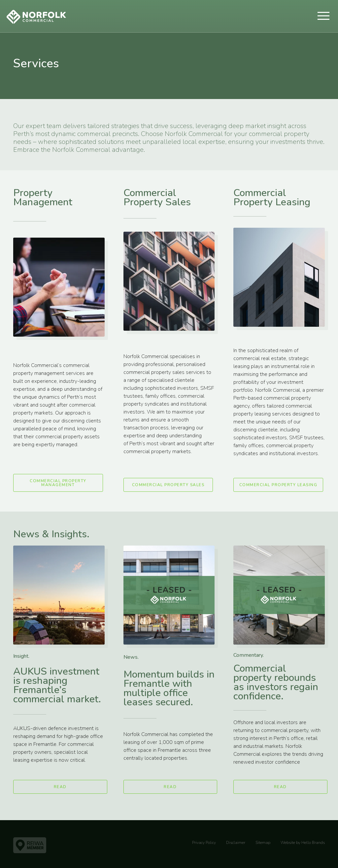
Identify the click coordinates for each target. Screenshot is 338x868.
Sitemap (263, 843)
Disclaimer (236, 843)
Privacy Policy (204, 843)
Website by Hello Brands (303, 843)
